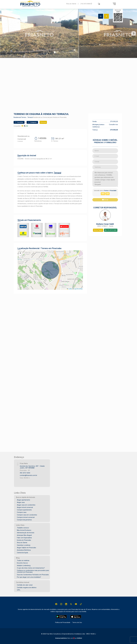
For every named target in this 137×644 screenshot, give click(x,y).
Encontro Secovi (22, 563)
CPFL (19, 590)
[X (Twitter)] (71, 604)
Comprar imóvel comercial (26, 517)
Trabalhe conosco (23, 528)
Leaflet (69, 289)
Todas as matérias (23, 560)
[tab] (101, 16)
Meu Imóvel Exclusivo (24, 530)
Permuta (43, 122)
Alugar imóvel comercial (25, 507)
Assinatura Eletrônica (24, 550)
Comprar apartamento (24, 510)
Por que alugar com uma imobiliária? (29, 577)
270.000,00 (114, 121)
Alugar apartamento (23, 500)
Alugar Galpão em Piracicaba (26, 548)
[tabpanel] (68, 33)
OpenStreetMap (78, 289)
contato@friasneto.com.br (28, 475)
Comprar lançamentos (24, 520)
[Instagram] (61, 604)
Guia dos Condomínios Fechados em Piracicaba (33, 575)
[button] (99, 4)
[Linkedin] (66, 604)
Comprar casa (22, 512)
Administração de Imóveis (26, 533)
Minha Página (98, 230)
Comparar (32, 122)
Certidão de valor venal (25, 585)
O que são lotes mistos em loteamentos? (31, 568)
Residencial (17, 117)
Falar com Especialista (24, 538)
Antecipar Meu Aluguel (24, 535)
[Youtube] (76, 604)
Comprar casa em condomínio (27, 515)
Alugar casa (21, 502)
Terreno (24, 117)
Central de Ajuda (22, 553)
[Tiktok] (81, 604)
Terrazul (30, 117)
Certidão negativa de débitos (27, 587)
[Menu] (114, 4)
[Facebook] (56, 604)
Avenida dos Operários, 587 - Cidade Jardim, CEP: (32, 467)
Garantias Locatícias (24, 545)
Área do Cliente (71, 4)
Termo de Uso (77, 622)
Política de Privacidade (63, 622)
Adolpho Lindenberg (24, 565)
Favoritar (19, 122)
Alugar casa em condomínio (26, 505)
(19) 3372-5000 (86, 4)
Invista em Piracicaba (24, 540)
